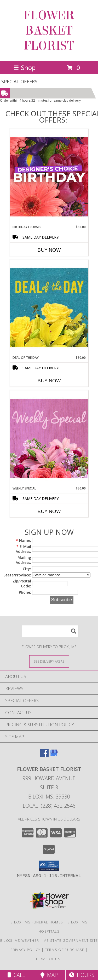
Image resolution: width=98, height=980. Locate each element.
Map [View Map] (49, 975)
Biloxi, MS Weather (20, 940)
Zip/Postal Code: (22, 583)
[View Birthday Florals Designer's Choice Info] (49, 177)
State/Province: (17, 575)
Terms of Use (49, 959)
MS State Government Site (71, 940)
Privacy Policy (25, 950)
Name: (24, 540)
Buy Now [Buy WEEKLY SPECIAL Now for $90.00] (49, 511)
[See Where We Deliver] (49, 661)
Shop (25, 67)
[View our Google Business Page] (54, 755)
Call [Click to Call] (16, 975)
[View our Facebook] (44, 755)
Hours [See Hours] (82, 975)
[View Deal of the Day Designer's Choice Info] (49, 307)
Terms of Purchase (65, 950)
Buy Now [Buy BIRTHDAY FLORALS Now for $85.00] (49, 250)
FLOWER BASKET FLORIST (49, 31)
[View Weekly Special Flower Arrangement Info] (49, 438)
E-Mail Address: (23, 549)
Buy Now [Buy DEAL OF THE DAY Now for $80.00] (49, 381)
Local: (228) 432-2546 (49, 806)
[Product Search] (50, 631)
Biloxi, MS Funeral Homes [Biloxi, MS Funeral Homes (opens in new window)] (37, 922)
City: (27, 569)
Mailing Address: (23, 560)
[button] (49, 866)
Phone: (25, 592)
